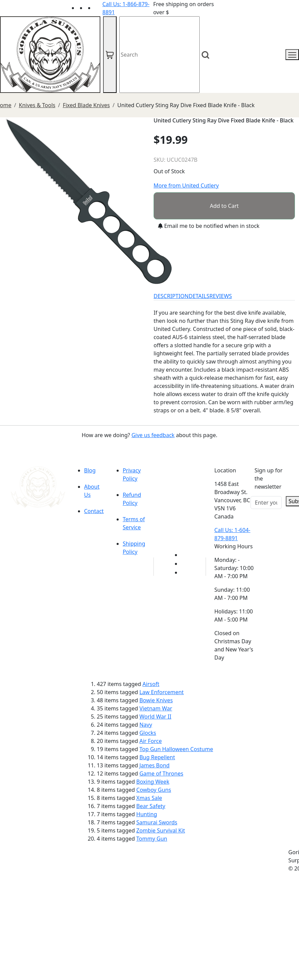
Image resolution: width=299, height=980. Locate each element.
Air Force (151, 741)
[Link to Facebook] (185, 564)
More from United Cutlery (186, 185)
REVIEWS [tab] (221, 296)
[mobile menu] (292, 55)
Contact (94, 511)
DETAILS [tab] (199, 296)
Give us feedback (153, 435)
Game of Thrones (161, 773)
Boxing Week (153, 782)
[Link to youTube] (185, 555)
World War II (155, 717)
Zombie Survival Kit (161, 830)
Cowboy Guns (154, 790)
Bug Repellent (157, 757)
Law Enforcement (162, 692)
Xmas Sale (149, 798)
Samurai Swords (157, 822)
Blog (90, 470)
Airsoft (151, 684)
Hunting (147, 814)
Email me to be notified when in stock (209, 226)
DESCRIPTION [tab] (171, 296)
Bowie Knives (156, 700)
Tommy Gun (152, 839)
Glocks (148, 733)
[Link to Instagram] (98, 8)
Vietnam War (156, 708)
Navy (146, 725)
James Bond (154, 765)
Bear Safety (151, 806)
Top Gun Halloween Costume (176, 749)
